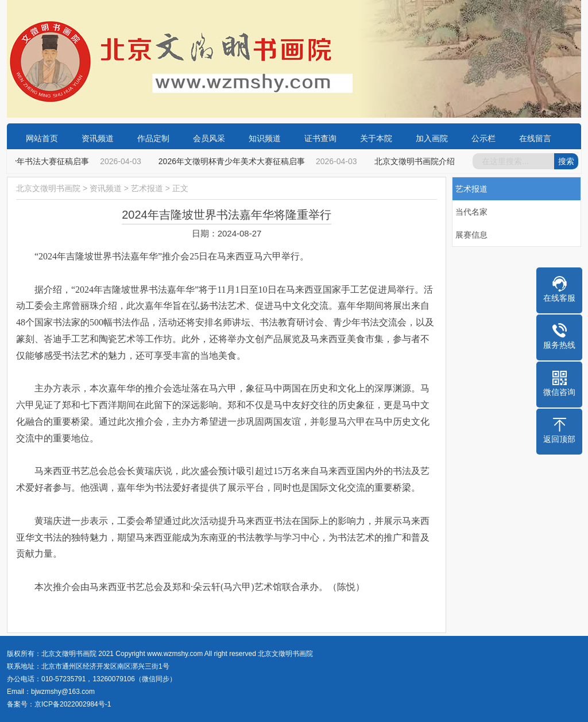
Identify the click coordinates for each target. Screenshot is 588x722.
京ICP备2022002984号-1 (73, 704)
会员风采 (209, 138)
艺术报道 (147, 188)
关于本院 (376, 138)
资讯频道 (98, 138)
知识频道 (265, 138)
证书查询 (320, 138)
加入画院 (432, 138)
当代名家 (471, 212)
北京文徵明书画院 (48, 188)
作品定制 (153, 138)
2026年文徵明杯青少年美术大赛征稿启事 (233, 161)
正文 (180, 188)
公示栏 (483, 138)
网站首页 (42, 138)
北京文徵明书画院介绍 (416, 161)
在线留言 (535, 138)
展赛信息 (471, 235)
